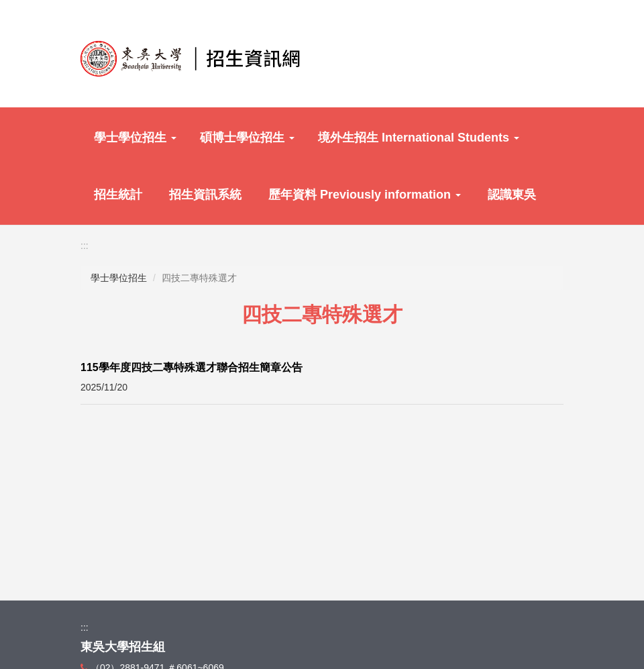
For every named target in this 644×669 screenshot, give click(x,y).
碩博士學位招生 (247, 138)
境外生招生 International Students (419, 138)
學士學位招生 (135, 138)
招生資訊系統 (205, 195)
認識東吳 (512, 195)
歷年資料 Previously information (365, 195)
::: (85, 246)
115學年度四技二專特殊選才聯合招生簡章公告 (192, 367)
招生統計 (118, 195)
